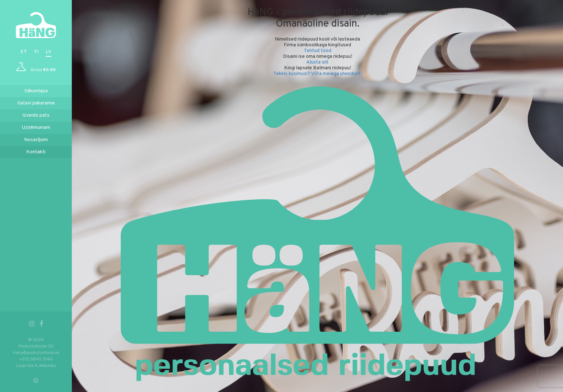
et (24, 52)
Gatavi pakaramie (36, 103)
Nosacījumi (36, 140)
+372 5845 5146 (36, 359)
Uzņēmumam (36, 128)
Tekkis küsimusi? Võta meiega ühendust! (318, 74)
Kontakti (36, 152)
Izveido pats (36, 115)
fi (36, 52)
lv (48, 52)
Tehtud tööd (318, 51)
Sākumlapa (36, 91)
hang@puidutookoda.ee (36, 353)
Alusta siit (317, 62)
